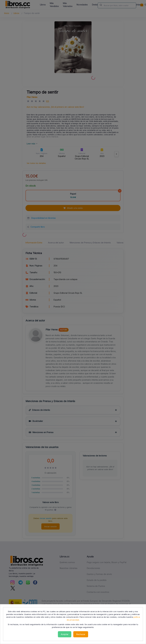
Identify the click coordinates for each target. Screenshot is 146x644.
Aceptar (65, 634)
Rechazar (81, 634)
